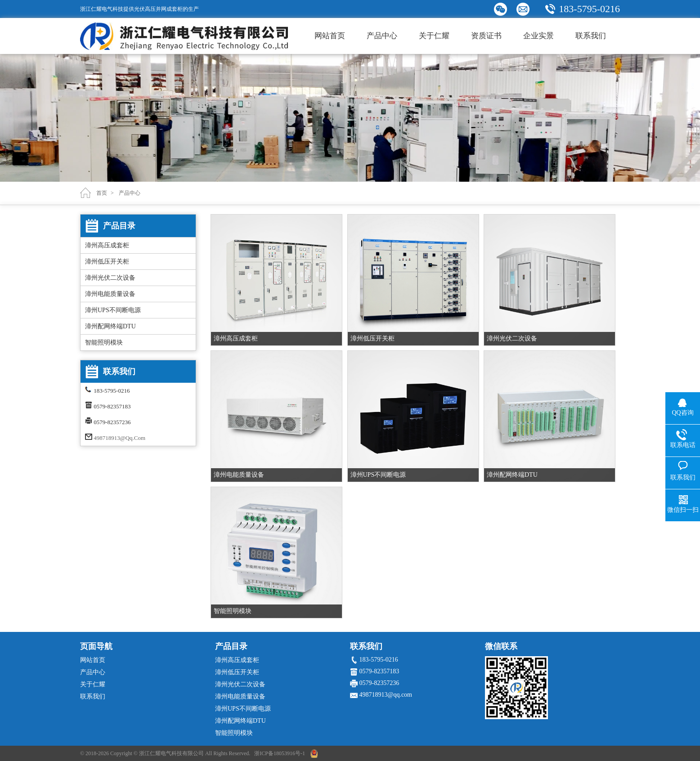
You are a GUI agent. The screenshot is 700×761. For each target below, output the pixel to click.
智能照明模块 (104, 342)
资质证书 (486, 36)
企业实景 (538, 36)
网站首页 (330, 36)
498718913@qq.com (119, 438)
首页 (102, 193)
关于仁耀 (434, 36)
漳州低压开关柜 (107, 262)
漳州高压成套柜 (107, 245)
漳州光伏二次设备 (110, 278)
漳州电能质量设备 (110, 294)
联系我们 (591, 36)
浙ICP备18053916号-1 (280, 753)
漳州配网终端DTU (110, 326)
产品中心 (382, 36)
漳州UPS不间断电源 (113, 310)
